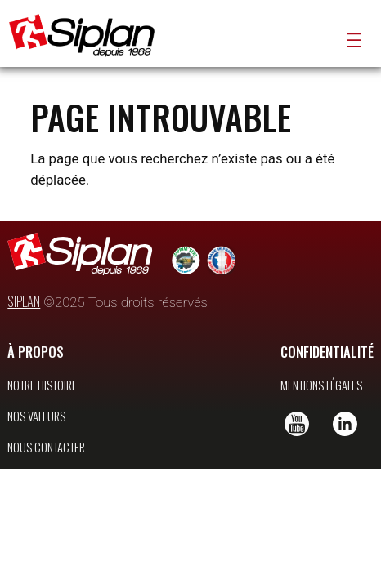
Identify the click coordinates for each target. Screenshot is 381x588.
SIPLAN (24, 324)
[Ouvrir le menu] (354, 40)
